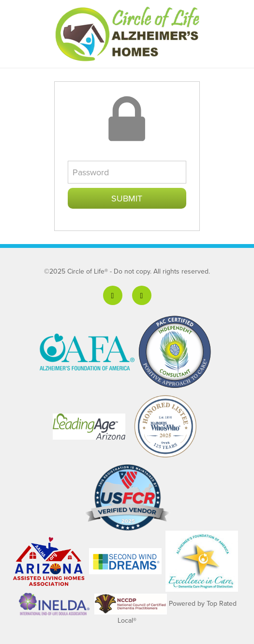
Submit (127, 198)
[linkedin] (142, 295)
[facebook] (113, 295)
